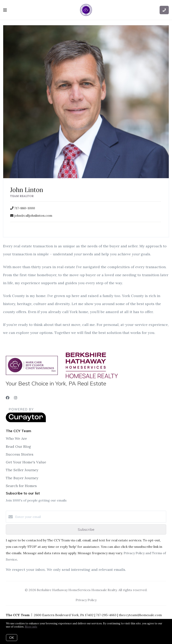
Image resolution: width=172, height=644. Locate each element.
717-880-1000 (25, 208)
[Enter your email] (90, 517)
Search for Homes (21, 486)
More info (31, 627)
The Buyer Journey (22, 478)
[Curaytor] (26, 421)
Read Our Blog (18, 446)
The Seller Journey (22, 470)
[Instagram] (16, 398)
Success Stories (20, 454)
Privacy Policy (86, 600)
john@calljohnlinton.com (33, 215)
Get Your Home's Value (26, 462)
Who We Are (16, 438)
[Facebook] (8, 398)
